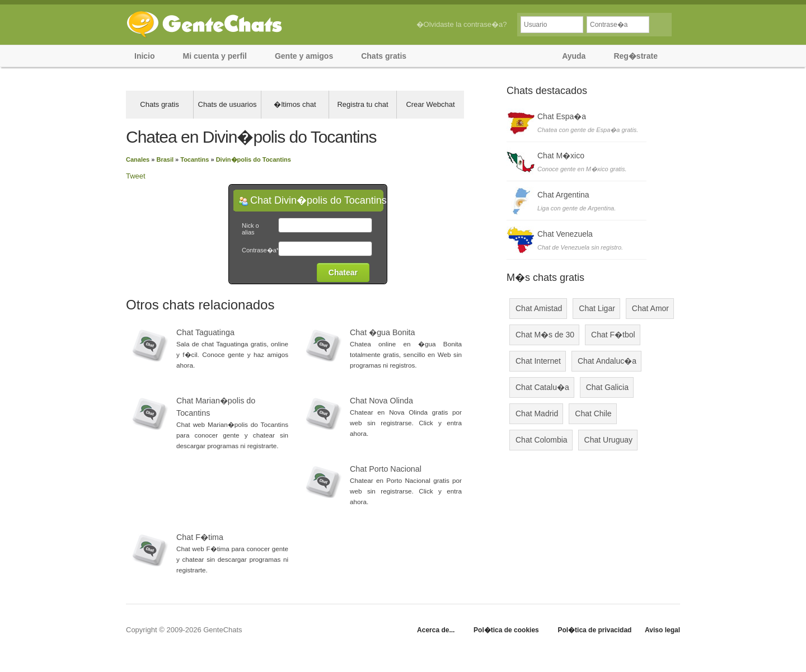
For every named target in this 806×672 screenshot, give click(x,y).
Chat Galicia (607, 387)
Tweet (136, 176)
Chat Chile (593, 413)
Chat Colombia (542, 440)
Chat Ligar (597, 308)
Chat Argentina (563, 195)
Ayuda (574, 56)
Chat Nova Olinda (381, 401)
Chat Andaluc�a (607, 361)
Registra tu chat (362, 104)
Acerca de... (436, 630)
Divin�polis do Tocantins (254, 159)
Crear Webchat (430, 104)
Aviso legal (662, 630)
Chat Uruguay (608, 440)
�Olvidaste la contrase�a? (462, 24)
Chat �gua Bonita (383, 332)
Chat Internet (538, 361)
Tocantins (195, 159)
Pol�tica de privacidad (594, 630)
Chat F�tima (200, 537)
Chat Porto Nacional (386, 469)
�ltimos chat (295, 104)
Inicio (145, 56)
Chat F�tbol (613, 335)
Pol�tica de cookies (506, 630)
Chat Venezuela (565, 234)
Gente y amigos (304, 56)
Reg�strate (636, 56)
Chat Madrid (537, 413)
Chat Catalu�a (542, 387)
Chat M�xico (561, 156)
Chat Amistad (539, 308)
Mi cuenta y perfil (215, 56)
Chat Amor (650, 308)
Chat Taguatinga (205, 332)
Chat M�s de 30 (545, 335)
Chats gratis (384, 56)
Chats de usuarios (228, 104)
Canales (138, 159)
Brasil (165, 159)
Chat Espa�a (562, 116)
